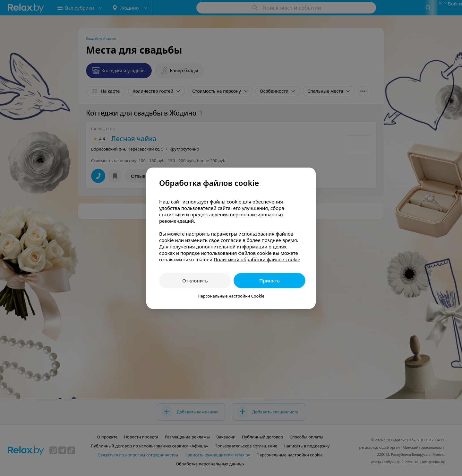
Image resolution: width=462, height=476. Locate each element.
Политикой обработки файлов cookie (257, 259)
